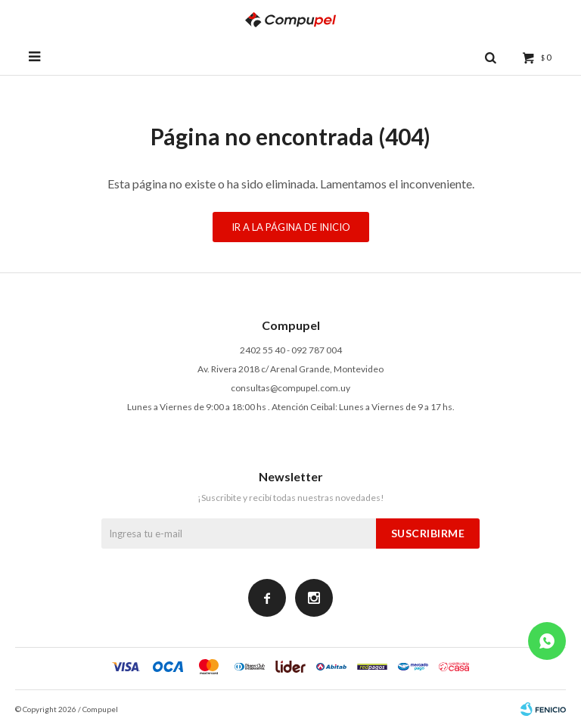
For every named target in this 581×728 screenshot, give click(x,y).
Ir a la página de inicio (291, 227)
